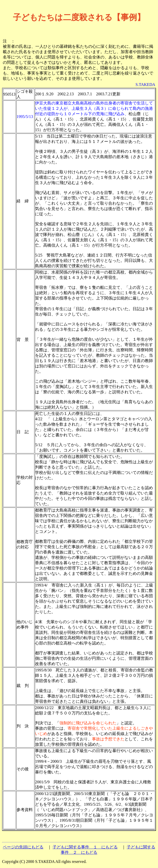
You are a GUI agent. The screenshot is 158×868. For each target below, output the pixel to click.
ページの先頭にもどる (23, 847)
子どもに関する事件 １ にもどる (85, 847)
